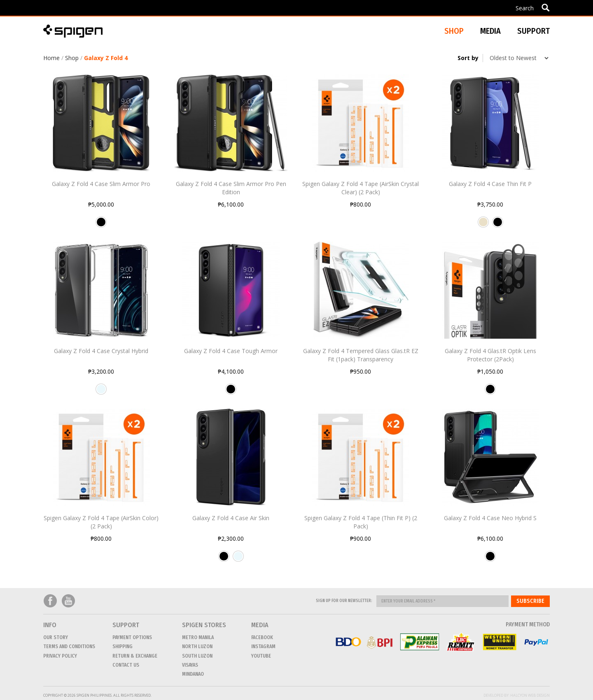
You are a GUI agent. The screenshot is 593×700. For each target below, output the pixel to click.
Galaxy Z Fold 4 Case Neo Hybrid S (490, 518)
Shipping (123, 647)
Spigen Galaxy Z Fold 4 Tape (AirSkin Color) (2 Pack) (101, 522)
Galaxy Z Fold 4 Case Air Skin (231, 518)
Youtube (68, 601)
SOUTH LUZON (197, 656)
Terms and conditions (69, 647)
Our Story (56, 637)
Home (51, 58)
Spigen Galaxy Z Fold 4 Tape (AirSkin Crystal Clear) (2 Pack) (361, 188)
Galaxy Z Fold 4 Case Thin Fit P (490, 184)
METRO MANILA (198, 637)
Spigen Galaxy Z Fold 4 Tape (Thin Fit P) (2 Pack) (361, 522)
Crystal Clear (101, 392)
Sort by (468, 58)
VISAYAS (190, 665)
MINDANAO (193, 674)
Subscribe (530, 601)
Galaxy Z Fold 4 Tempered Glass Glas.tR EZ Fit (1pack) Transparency (361, 355)
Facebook (50, 601)
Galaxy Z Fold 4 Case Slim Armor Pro (101, 184)
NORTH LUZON (197, 647)
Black (101, 225)
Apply (545, 7)
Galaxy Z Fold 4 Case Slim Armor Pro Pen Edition (231, 188)
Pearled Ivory (483, 225)
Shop (72, 58)
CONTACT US (126, 665)
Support (533, 31)
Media (490, 31)
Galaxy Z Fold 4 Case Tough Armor (231, 351)
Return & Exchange (135, 656)
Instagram (263, 647)
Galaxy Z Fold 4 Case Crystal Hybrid (101, 351)
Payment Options (132, 637)
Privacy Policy (60, 656)
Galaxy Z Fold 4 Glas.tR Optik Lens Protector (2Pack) (490, 355)
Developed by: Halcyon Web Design (517, 695)
